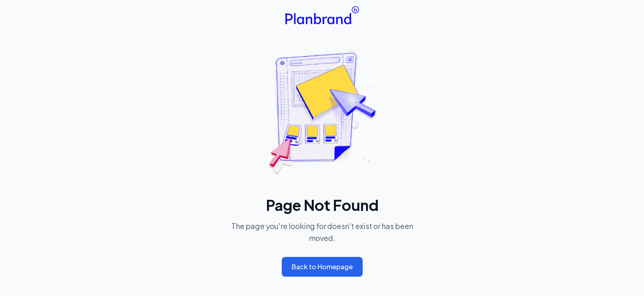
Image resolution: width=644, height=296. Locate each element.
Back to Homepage (322, 267)
